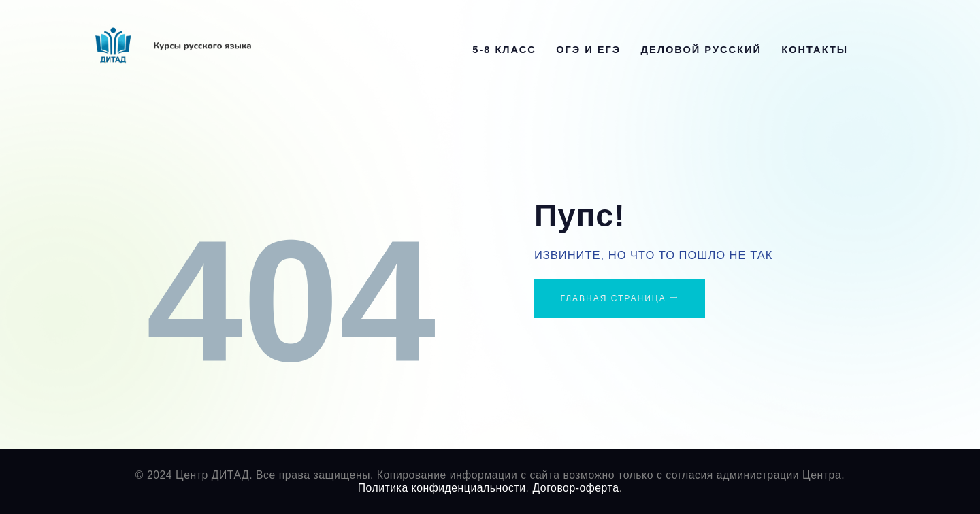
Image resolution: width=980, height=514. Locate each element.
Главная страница (613, 298)
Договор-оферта (575, 488)
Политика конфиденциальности (442, 488)
